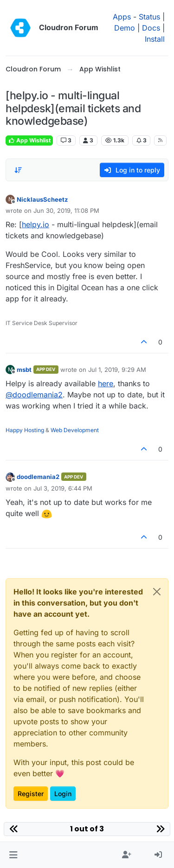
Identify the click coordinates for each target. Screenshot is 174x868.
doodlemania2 (38, 477)
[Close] (157, 592)
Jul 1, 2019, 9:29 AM (117, 370)
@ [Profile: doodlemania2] (34, 395)
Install (155, 39)
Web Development (75, 430)
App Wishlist (29, 140)
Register (31, 794)
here (106, 383)
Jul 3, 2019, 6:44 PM (63, 488)
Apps (122, 17)
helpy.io (35, 224)
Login (63, 794)
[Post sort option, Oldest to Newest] (18, 170)
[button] (13, 855)
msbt (24, 370)
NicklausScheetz (42, 199)
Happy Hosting (25, 430)
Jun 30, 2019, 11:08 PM (66, 211)
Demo (125, 28)
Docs (151, 28)
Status (149, 17)
